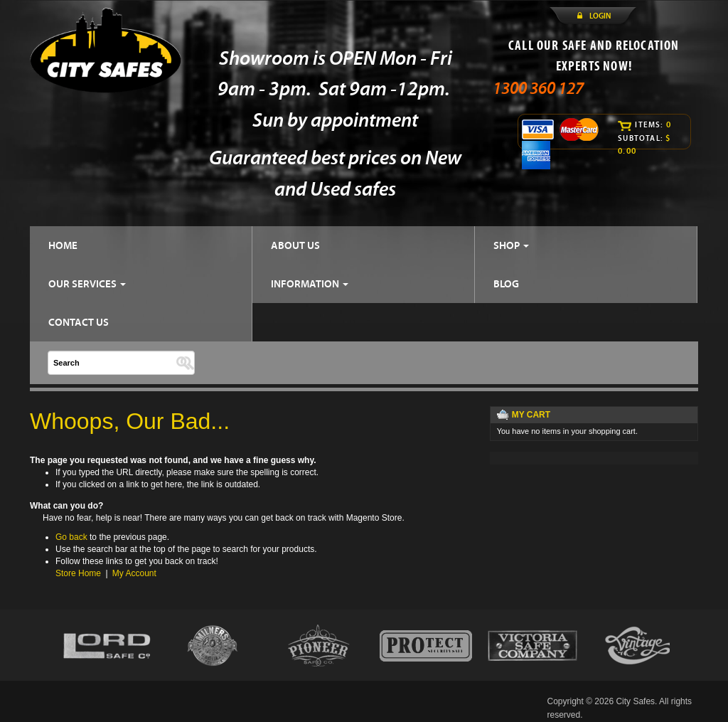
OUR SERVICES (87, 283)
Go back (71, 537)
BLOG (506, 283)
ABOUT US (295, 245)
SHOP (511, 245)
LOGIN (600, 16)
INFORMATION (310, 283)
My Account (134, 573)
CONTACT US (79, 322)
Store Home (78, 573)
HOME (63, 245)
